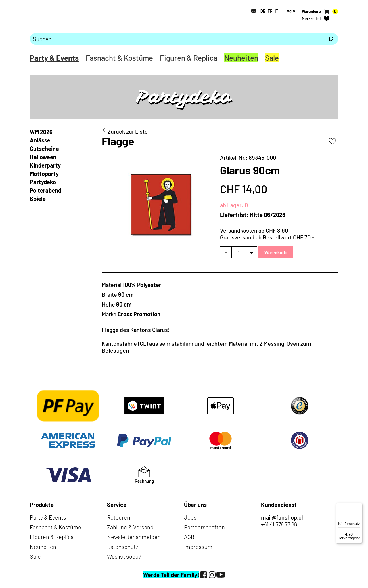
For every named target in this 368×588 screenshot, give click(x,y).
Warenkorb (276, 252)
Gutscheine (44, 149)
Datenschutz (123, 547)
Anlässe (40, 140)
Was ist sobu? (124, 556)
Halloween (43, 157)
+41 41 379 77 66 (279, 524)
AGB (189, 537)
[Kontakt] (252, 11)
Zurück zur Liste (128, 131)
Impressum (198, 547)
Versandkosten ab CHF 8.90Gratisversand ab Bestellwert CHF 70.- (267, 234)
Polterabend (46, 190)
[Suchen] (331, 39)
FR (270, 11)
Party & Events (54, 58)
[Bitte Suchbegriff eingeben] (177, 39)
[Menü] (359, 506)
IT (277, 11)
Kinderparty (45, 165)
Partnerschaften (204, 527)
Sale (272, 58)
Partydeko (43, 182)
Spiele (38, 199)
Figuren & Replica (189, 58)
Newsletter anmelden (134, 537)
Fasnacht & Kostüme (119, 58)
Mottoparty (44, 174)
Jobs (190, 517)
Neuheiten (241, 58)
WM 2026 (41, 132)
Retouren (119, 517)
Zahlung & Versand (130, 527)
